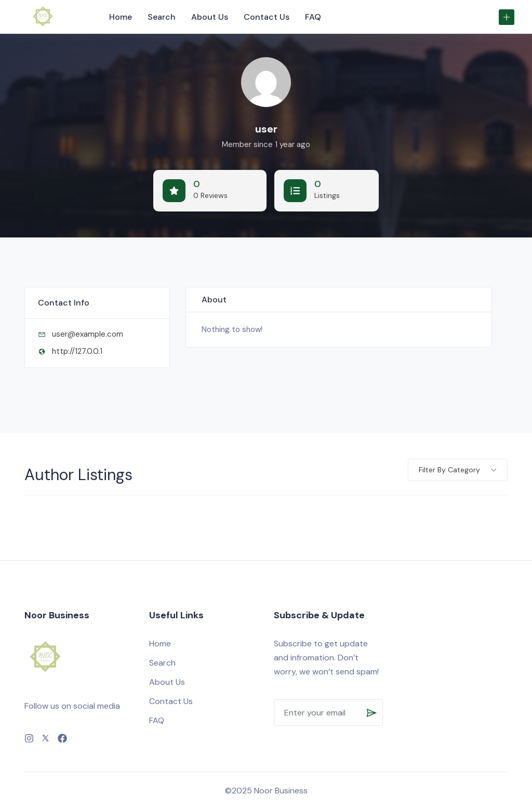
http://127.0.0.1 (77, 351)
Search (162, 17)
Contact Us (267, 17)
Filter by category (449, 470)
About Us (210, 17)
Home (121, 17)
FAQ (313, 17)
